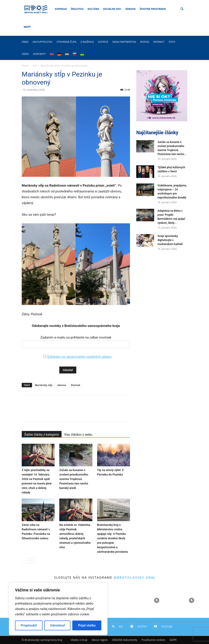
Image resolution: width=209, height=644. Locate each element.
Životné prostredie (153, 9)
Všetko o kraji (79, 640)
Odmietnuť (58, 625)
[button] (182, 9)
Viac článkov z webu (78, 435)
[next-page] (32, 561)
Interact (159, 42)
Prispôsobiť (29, 625)
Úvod (25, 66)
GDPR (173, 640)
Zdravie (130, 9)
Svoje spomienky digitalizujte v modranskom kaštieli (170, 240)
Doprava (61, 9)
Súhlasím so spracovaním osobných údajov (79, 357)
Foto (172, 42)
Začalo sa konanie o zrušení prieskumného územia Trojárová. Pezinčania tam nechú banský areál (74, 479)
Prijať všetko (87, 625)
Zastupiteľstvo (43, 42)
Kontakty (39, 54)
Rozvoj (145, 42)
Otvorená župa (67, 42)
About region (100, 640)
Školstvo (77, 9)
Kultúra (93, 9)
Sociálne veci (112, 9)
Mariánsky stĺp (44, 385)
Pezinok (76, 385)
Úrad (25, 42)
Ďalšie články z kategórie (42, 435)
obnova (62, 385)
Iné (35, 66)
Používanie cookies (153, 640)
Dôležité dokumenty (125, 640)
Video (25, 54)
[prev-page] (25, 561)
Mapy (27, 27)
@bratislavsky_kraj (134, 577)
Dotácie (103, 42)
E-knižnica (87, 42)
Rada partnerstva (124, 42)
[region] (58, 609)
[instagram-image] (122, 600)
